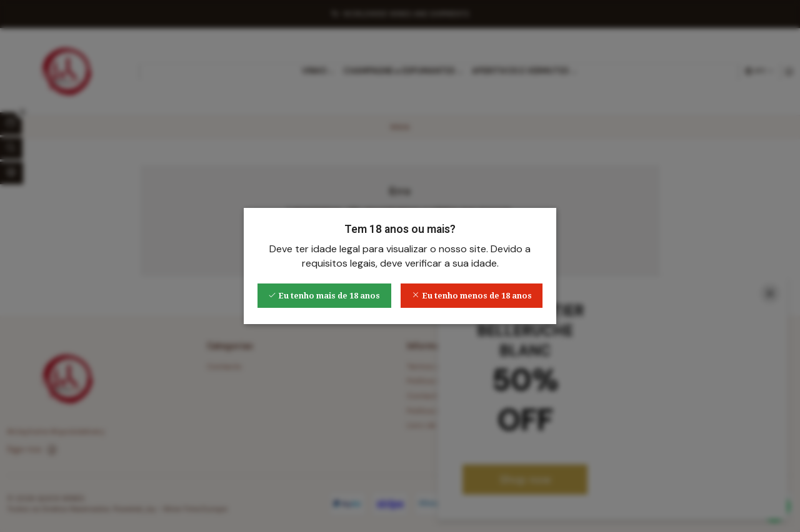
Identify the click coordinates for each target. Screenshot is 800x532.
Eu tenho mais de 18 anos (324, 296)
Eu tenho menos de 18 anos (472, 296)
